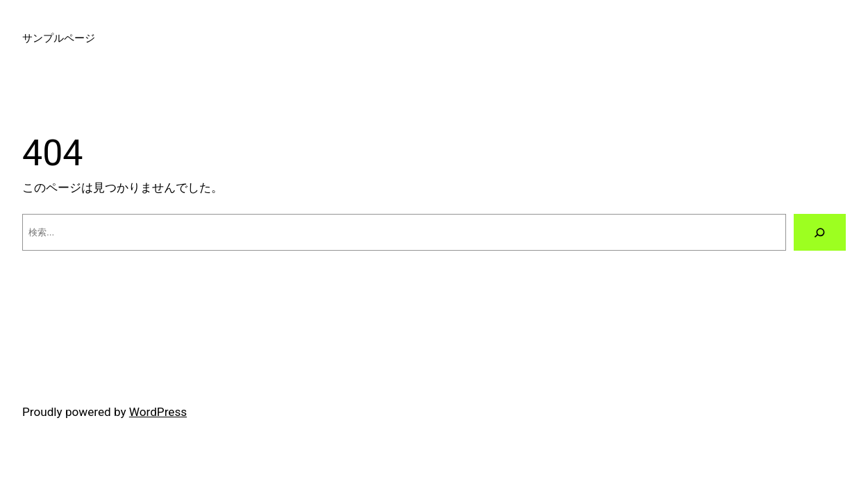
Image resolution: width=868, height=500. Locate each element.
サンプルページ (59, 38)
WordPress (158, 412)
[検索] (820, 232)
